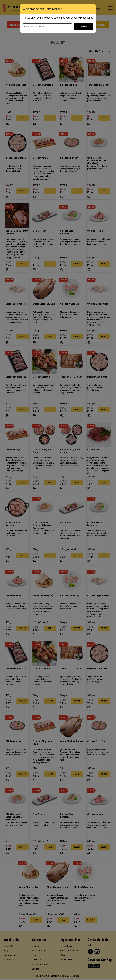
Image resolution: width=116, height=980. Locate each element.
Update (83, 27)
